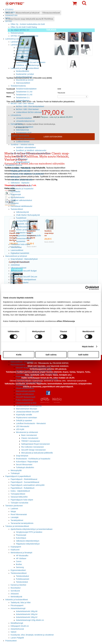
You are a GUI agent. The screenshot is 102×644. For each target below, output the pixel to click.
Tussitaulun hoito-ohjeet (20, 244)
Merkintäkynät (16, 597)
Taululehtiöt (21, 241)
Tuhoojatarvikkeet (18, 494)
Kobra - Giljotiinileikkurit (20, 491)
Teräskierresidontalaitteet (26, 89)
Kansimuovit (21, 156)
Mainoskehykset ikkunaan (26, 409)
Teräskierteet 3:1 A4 (24, 92)
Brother (19, 564)
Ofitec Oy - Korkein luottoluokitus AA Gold (28, 24)
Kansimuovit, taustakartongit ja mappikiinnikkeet (30, 153)
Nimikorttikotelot (23, 71)
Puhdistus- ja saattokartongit (28, 65)
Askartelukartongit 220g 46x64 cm (30, 620)
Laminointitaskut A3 (24, 51)
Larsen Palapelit (17, 638)
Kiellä (19, 354)
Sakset (13, 632)
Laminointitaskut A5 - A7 (26, 56)
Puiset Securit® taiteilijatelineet (23, 280)
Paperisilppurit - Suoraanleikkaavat (25, 482)
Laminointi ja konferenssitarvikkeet (25, 68)
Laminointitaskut (17, 45)
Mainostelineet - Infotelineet (22, 362)
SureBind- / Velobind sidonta (22, 145)
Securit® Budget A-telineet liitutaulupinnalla (34, 368)
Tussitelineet (21, 218)
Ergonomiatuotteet (18, 570)
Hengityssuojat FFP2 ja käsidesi (29, 532)
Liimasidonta (16, 115)
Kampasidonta (17, 124)
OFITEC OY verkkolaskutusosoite (24, 36)
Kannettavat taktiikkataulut (21, 206)
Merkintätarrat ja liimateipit (21, 553)
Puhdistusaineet (23, 227)
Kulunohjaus (21, 538)
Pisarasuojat (16, 194)
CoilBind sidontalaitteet (25, 139)
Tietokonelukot (22, 582)
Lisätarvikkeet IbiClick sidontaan (29, 112)
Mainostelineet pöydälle (26, 391)
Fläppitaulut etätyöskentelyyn (28, 544)
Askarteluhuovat (17, 629)
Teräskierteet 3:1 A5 (24, 95)
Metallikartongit (17, 623)
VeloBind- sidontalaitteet (26, 147)
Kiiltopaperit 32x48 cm (20, 626)
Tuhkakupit (15, 473)
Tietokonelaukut (22, 576)
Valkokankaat (16, 247)
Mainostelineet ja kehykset (16, 256)
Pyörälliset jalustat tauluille (21, 180)
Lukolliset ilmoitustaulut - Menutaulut (31, 423)
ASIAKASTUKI (11, 15)
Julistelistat (15, 265)
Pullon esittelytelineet (25, 400)
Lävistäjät (15, 517)
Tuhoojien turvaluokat (19, 503)
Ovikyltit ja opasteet (24, 420)
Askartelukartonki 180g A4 (27, 614)
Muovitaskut (16, 588)
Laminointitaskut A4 (24, 54)
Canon (19, 561)
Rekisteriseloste (17, 33)
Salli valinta (51, 354)
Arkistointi (15, 594)
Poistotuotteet (11, 641)
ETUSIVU (9, 9)
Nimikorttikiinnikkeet (24, 77)
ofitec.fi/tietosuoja (66, 321)
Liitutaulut (15, 203)
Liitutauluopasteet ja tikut (26, 403)
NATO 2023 (10, 12)
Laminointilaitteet (18, 42)
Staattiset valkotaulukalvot (21, 200)
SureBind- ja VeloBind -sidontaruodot (31, 150)
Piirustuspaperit (17, 605)
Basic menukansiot (29, 435)
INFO (8, 18)
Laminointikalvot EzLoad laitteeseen (31, 62)
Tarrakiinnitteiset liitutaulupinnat (29, 406)
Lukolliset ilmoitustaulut (20, 262)
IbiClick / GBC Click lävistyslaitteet (30, 106)
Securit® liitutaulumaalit (26, 397)
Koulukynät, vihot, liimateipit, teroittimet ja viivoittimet (32, 635)
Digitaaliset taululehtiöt (20, 253)
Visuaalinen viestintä (14, 165)
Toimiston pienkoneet (14, 506)
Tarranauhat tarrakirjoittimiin (22, 523)
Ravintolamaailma (18, 365)
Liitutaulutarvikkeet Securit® (27, 412)
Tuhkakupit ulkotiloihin (25, 467)
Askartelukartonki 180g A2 (27, 617)
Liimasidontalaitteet (24, 118)
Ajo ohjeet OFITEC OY (20, 30)
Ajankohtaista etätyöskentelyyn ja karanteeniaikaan (32, 529)
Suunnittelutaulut (18, 197)
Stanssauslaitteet (23, 83)
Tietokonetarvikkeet (19, 573)
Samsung (20, 567)
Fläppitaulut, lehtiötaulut (20, 171)
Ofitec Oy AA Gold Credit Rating (24, 27)
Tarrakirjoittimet (17, 520)
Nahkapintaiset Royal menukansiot (35, 444)
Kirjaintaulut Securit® (25, 376)
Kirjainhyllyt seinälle (24, 415)
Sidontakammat (22, 130)
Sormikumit (15, 591)
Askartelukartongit (18, 608)
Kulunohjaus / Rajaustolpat (27, 462)
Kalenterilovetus (23, 100)
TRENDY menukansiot (31, 441)
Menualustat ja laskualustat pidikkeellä (37, 453)
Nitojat (13, 511)
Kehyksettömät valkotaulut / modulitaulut (27, 174)
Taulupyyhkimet (22, 221)
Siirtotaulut (15, 177)
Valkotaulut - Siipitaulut (20, 183)
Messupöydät (16, 470)
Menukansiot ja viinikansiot (27, 432)
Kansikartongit (22, 159)
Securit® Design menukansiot (33, 450)
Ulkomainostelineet (18, 268)
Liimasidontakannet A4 (25, 121)
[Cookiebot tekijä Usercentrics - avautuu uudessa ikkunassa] (87, 288)
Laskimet (14, 509)
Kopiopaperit (16, 547)
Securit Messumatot (24, 465)
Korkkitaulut (15, 191)
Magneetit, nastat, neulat (26, 224)
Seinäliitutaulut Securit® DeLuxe (24, 277)
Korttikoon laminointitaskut (27, 59)
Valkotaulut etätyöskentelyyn (28, 541)
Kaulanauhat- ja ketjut (25, 74)
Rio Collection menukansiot (32, 447)
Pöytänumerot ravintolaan (26, 418)
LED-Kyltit (20, 429)
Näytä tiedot (88, 346)
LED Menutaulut (23, 426)
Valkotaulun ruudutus (25, 233)
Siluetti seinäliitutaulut (20, 283)
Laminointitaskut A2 (24, 48)
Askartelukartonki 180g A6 (27, 611)
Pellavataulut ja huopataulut (22, 189)
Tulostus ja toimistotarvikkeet (17, 526)
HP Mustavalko (22, 556)
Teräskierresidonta (18, 86)
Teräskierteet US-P (24, 133)
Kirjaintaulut (15, 274)
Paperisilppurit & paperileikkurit (18, 476)
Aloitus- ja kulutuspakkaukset (28, 230)
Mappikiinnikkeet (23, 162)
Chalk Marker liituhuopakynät (28, 215)
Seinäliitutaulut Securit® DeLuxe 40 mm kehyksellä (37, 379)
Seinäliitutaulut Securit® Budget (24, 271)
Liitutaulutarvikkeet (24, 238)
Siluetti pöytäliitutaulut (25, 388)
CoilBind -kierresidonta (20, 136)
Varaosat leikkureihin (19, 497)
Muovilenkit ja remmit (25, 80)
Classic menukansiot (30, 438)
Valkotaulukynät (22, 212)
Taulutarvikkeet (17, 209)
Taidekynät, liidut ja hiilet (21, 602)
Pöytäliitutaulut (22, 385)
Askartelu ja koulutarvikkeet (17, 600)
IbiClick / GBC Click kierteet (27, 109)
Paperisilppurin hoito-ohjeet (22, 500)
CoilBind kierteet (23, 142)
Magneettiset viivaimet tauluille (28, 236)
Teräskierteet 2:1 (23, 98)
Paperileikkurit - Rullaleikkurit (23, 488)
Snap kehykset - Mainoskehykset (24, 259)
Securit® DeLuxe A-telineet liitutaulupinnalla (34, 371)
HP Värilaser (21, 558)
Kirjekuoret (15, 550)
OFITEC (9, 21)
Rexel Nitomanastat (19, 514)
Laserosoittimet (17, 250)
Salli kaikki (83, 354)
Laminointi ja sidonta (14, 39)
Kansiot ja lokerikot (18, 585)
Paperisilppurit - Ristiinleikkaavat (24, 479)
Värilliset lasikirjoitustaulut (21, 186)
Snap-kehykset (22, 456)
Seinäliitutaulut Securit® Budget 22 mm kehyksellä (37, 374)
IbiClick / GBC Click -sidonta (22, 103)
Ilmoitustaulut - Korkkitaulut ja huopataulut (33, 459)
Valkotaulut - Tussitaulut (20, 168)
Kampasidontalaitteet (25, 127)
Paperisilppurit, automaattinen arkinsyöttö (28, 485)
